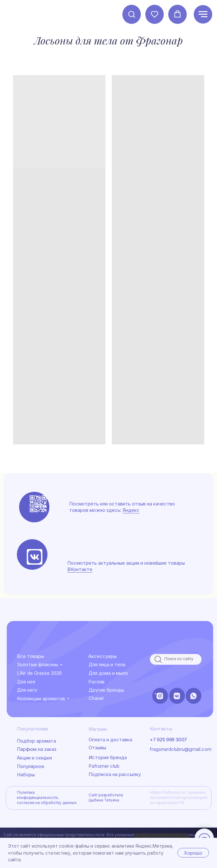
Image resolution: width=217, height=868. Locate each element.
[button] (132, 14)
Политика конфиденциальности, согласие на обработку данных (47, 798)
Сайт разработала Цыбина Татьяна (106, 798)
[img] (35, 557)
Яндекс (131, 510)
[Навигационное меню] (203, 14)
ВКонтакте (80, 569)
